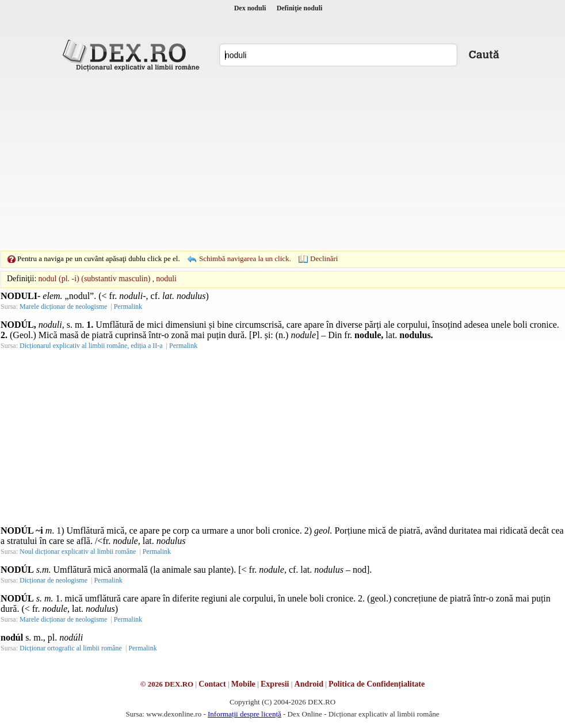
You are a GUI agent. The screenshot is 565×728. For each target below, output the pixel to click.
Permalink (128, 306)
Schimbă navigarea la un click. (245, 258)
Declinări (324, 258)
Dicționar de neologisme (54, 580)
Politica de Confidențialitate (377, 684)
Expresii (275, 684)
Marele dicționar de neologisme (63, 306)
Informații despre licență (245, 714)
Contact (212, 684)
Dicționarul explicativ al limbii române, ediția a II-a (91, 346)
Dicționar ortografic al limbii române (71, 648)
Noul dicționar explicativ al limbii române (78, 551)
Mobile (243, 684)
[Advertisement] (265, 161)
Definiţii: (22, 279)
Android (309, 684)
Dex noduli (250, 8)
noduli (166, 279)
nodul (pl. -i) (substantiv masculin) (95, 279)
